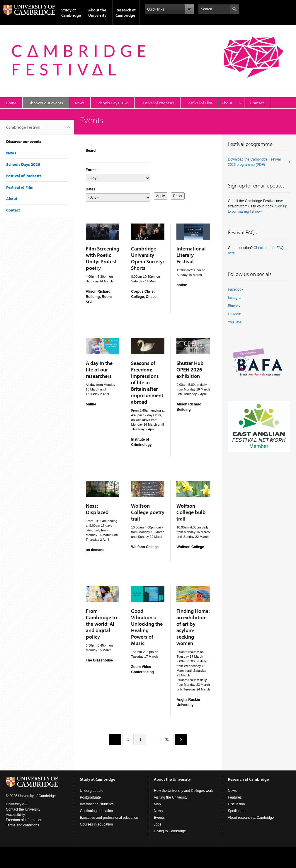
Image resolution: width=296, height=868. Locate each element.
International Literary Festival (191, 255)
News (80, 103)
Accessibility (15, 815)
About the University (97, 13)
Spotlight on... (239, 811)
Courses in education (97, 824)
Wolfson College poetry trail (148, 512)
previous (113, 739)
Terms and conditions (22, 825)
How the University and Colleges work (183, 791)
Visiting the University (171, 797)
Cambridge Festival (23, 129)
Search (92, 151)
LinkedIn (235, 314)
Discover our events (46, 103)
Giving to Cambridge (170, 831)
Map (157, 804)
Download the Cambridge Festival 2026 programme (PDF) (254, 162)
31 (167, 739)
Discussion (237, 804)
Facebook (236, 289)
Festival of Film (199, 103)
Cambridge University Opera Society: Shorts (147, 258)
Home (11, 103)
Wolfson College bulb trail (191, 512)
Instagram (236, 298)
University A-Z (17, 804)
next (178, 739)
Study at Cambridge (71, 13)
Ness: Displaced (97, 509)
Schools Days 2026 (112, 103)
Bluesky (234, 306)
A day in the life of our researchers (99, 370)
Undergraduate (92, 791)
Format (92, 170)
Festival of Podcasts (157, 103)
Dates (91, 189)
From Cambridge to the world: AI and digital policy (101, 624)
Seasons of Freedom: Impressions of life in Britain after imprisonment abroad (147, 382)
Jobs (158, 824)
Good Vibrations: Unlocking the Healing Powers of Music (147, 627)
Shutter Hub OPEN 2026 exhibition (190, 370)
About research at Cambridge (251, 818)
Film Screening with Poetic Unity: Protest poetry (103, 258)
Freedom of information (24, 820)
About (227, 103)
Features (235, 797)
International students (97, 804)
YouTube (235, 322)
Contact (257, 103)
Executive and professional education (109, 818)
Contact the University (23, 809)
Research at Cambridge (126, 13)
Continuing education (97, 811)
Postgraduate (90, 797)
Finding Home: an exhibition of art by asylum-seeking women (193, 627)
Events (159, 818)
